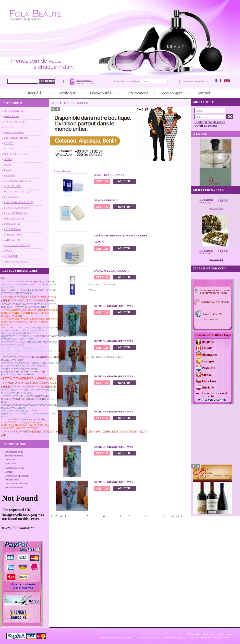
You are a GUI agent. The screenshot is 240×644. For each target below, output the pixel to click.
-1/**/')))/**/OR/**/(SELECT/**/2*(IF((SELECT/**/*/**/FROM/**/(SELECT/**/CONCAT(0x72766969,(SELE (36, 414)
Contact (9, 472)
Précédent (61, 516)
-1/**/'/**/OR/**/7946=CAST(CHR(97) (23, 419)
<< (52, 516)
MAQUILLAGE (13, 234)
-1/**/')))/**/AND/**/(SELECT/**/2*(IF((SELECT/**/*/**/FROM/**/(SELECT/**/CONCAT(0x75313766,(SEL (36, 336)
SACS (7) (9, 251)
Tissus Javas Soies (14, 132)
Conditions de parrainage (17, 476)
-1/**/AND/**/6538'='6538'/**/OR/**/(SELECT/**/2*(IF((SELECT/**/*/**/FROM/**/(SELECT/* (29, 305)
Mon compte (227, 634)
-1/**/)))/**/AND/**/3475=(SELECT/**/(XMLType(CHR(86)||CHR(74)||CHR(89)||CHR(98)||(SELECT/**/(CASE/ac (34, 342)
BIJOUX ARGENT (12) (17, 245)
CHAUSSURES (13, 186)
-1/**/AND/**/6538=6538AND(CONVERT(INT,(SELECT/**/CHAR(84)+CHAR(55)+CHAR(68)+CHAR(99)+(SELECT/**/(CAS (29, 351)
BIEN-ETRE (11, 256)
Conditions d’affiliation (16, 483)
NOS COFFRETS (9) (16, 154)
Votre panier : (84, 80)
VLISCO (9, 143)
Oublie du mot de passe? (210, 122)
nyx (3, 278)
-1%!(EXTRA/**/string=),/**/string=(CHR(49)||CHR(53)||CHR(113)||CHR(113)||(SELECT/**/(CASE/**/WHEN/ (23, 372)
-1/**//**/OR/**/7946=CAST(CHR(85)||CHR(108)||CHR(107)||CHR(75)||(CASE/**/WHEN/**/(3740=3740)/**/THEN (38, 364)
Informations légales (174, 637)
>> (182, 516)
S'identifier (194, 634)
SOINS (8, 159)
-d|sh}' (20, 360)
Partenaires (10, 463)
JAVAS (8, 165)
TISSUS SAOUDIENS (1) (18, 208)
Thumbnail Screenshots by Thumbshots (210, 637)
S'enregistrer (210, 634)
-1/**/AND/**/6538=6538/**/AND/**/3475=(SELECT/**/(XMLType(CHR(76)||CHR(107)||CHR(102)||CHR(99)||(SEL (39, 399)
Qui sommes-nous (14, 452)
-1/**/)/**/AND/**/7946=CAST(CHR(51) (38, 378)
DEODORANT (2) (14, 111)
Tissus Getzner (12, 197)
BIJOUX (9, 148)
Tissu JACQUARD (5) (16, 213)
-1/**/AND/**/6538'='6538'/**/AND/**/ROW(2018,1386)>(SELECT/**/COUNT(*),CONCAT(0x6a (40, 298)
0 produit (89, 83)
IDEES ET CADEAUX (17, 261)
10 (155, 516)
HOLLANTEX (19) (15, 218)
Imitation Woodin (206, 201)
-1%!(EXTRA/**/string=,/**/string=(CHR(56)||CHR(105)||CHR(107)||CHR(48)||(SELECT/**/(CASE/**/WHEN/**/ (25, 425)
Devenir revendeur (14, 487)
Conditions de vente (15, 468)
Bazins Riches (12, 116)
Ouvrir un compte (206, 126)
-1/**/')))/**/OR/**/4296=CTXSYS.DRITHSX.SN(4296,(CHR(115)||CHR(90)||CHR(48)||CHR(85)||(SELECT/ (32, 322)
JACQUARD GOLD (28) (18, 191)
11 (164, 516)
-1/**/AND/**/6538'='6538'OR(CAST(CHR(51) (28, 281)
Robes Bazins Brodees (16, 138)
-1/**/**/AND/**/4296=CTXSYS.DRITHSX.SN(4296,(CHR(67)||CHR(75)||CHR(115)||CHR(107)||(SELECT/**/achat (31, 313)
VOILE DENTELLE (15, 122)
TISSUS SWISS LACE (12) (19, 202)
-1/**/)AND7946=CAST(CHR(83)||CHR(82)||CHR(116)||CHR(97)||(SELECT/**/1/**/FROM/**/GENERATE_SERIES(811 (45, 384)
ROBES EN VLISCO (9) (18, 181)
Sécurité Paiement (14, 456)
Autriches (9, 127)
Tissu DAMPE (12, 224)
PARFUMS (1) (12, 240)
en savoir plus (216, 208)
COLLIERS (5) (12, 229)
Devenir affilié (12, 480)
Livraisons (10, 460)
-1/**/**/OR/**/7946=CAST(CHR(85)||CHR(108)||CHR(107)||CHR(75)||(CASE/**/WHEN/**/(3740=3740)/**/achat (37, 329)
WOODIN (10, 175)
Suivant (175, 516)
